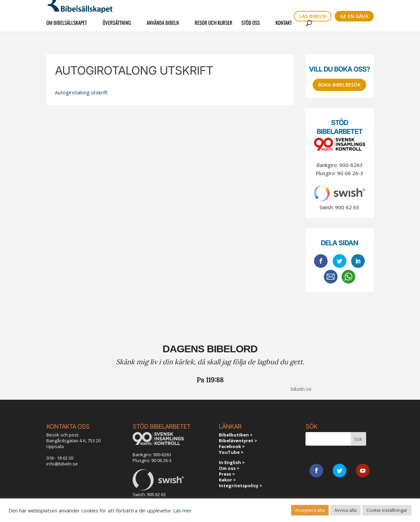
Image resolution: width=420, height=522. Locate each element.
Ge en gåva (354, 16)
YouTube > (231, 452)
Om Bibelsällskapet (67, 27)
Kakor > (227, 480)
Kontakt (284, 27)
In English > (232, 462)
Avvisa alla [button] (346, 510)
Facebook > (232, 446)
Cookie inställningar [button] (387, 510)
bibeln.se (301, 389)
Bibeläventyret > (238, 441)
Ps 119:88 (210, 380)
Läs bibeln (313, 16)
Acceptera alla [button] (310, 510)
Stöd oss (251, 27)
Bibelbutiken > (236, 435)
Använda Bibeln (163, 27)
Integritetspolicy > (241, 486)
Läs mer (182, 510)
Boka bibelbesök (339, 85)
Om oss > (229, 468)
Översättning (117, 27)
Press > (227, 474)
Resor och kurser (214, 27)
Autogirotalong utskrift (81, 92)
